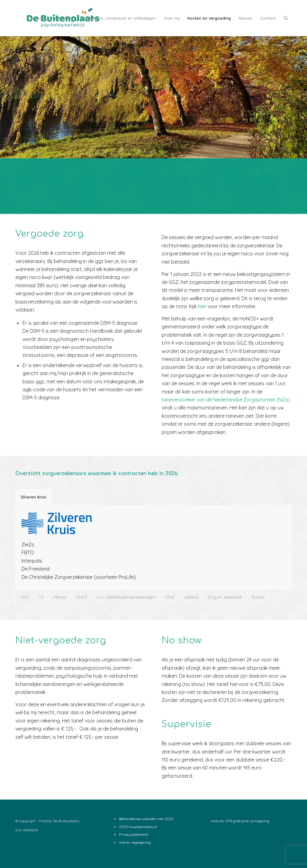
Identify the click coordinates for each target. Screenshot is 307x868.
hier (202, 306)
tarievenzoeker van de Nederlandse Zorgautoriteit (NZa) (226, 400)
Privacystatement (134, 834)
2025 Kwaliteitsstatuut (138, 827)
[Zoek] (286, 18)
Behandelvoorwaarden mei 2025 (146, 819)
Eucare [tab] (258, 597)
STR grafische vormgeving (248, 821)
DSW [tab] (170, 597)
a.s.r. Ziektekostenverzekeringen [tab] (126, 597)
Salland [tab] (191, 597)
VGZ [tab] (25, 597)
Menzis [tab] (60, 597)
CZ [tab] (41, 597)
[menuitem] (38, 18)
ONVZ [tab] (82, 597)
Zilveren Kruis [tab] (33, 497)
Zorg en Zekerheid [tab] (225, 597)
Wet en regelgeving (135, 842)
